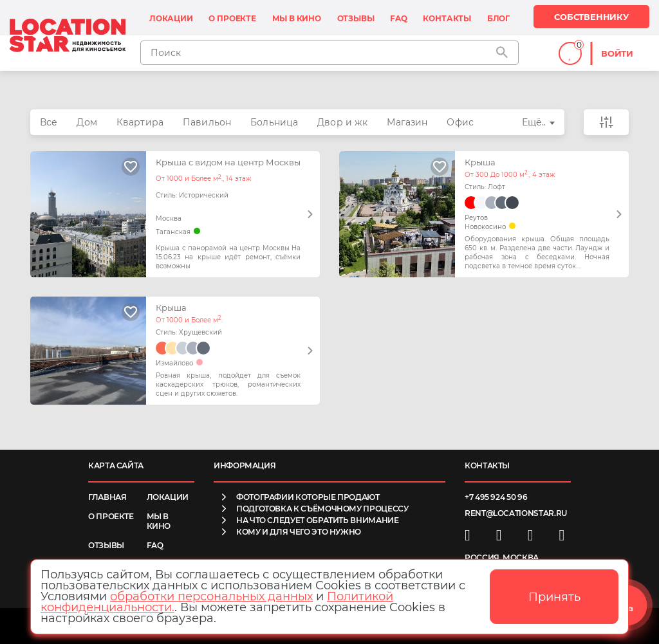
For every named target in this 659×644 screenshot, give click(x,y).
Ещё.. (534, 122)
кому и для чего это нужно (299, 532)
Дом (87, 122)
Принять (554, 597)
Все (49, 122)
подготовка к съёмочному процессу (322, 509)
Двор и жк (342, 122)
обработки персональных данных (211, 596)
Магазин (407, 122)
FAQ (398, 18)
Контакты (447, 18)
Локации (171, 18)
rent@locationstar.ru (516, 513)
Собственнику (591, 17)
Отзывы (356, 18)
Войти (617, 53)
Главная (107, 497)
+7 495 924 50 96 (496, 497)
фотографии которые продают (308, 497)
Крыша (480, 162)
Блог (498, 18)
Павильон (207, 122)
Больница (274, 122)
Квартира (140, 122)
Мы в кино (297, 18)
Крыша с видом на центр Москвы (228, 162)
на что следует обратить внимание (317, 520)
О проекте (232, 18)
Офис (460, 122)
